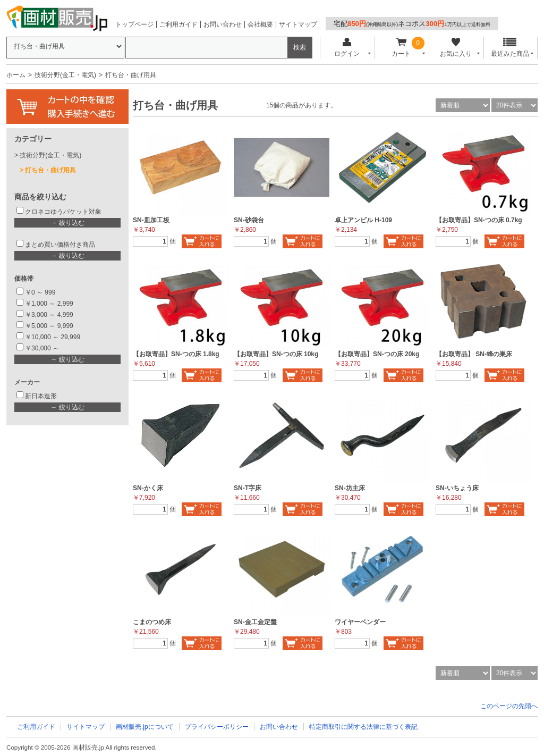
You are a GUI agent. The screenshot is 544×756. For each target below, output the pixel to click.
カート (401, 48)
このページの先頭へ (509, 706)
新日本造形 (41, 396)
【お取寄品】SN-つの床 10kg (276, 354)
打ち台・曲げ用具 (50, 170)
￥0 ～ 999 (40, 292)
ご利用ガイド (178, 24)
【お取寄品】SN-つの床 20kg (377, 354)
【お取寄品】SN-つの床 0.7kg (479, 220)
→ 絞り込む (67, 223)
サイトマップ (298, 24)
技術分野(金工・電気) (65, 75)
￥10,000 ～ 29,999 (53, 337)
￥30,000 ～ (43, 348)
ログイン (347, 48)
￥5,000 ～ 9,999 (49, 326)
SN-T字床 (248, 488)
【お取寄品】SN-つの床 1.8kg (176, 354)
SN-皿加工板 (151, 220)
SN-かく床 (148, 488)
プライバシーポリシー (217, 727)
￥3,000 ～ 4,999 (49, 315)
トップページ (134, 24)
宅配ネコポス (412, 24)
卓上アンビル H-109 (363, 220)
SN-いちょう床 (457, 488)
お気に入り (456, 48)
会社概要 (260, 24)
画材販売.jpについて (145, 727)
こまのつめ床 (152, 622)
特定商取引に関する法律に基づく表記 (363, 727)
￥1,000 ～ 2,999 (49, 304)
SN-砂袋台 (249, 220)
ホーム (16, 75)
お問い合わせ (223, 24)
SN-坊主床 (350, 488)
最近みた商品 (510, 48)
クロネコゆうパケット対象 (63, 212)
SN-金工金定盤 (255, 622)
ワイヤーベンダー (360, 622)
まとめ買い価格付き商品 (60, 245)
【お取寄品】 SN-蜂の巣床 (474, 354)
